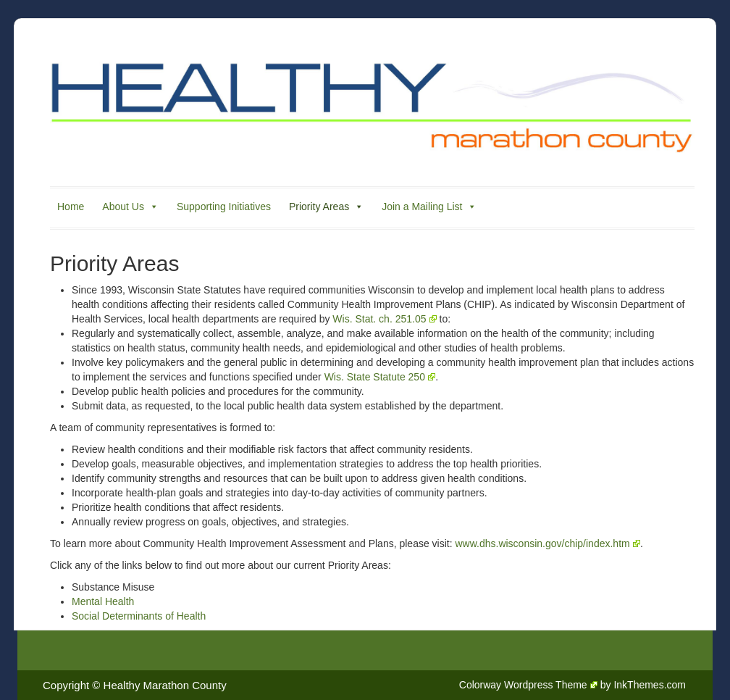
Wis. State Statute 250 (380, 377)
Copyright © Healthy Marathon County (135, 685)
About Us (130, 207)
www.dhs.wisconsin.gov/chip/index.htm (547, 543)
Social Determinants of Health (139, 616)
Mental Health (103, 601)
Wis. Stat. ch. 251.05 (384, 319)
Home (71, 207)
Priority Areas (326, 207)
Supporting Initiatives (224, 207)
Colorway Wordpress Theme (528, 685)
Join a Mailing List (429, 207)
